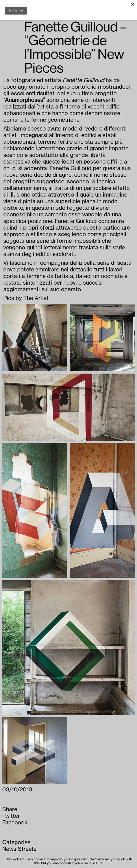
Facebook (15, 823)
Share (10, 810)
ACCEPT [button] (96, 863)
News (9, 849)
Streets (27, 849)
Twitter (11, 816)
